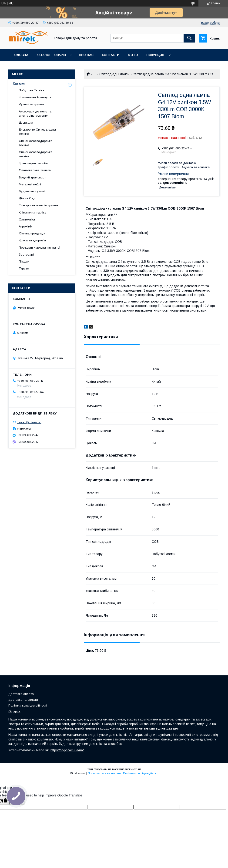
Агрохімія (26, 226)
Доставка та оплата (23, 700)
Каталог (19, 83)
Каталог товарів (51, 55)
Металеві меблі (30, 184)
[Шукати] (189, 38)
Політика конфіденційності (28, 705)
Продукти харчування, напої (40, 248)
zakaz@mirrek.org (30, 422)
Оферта (14, 711)
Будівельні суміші (32, 191)
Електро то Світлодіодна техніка (37, 132)
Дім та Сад (27, 198)
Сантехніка (27, 219)
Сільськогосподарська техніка (36, 143)
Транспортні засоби (33, 163)
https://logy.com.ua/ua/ (67, 750)
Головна (20, 55)
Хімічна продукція (32, 233)
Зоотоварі (26, 255)
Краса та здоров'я (32, 240)
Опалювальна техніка (35, 170)
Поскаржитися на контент (104, 773)
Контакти (111, 55)
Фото (133, 55)
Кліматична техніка (33, 212)
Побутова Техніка (32, 90)
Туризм (24, 268)
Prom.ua (136, 769)
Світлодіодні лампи (114, 74)
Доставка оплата (21, 694)
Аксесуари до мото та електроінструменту (35, 113)
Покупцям (155, 55)
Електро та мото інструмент (39, 205)
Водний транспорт (32, 177)
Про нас (86, 55)
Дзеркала (26, 123)
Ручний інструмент (32, 104)
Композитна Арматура (35, 97)
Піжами (24, 261)
